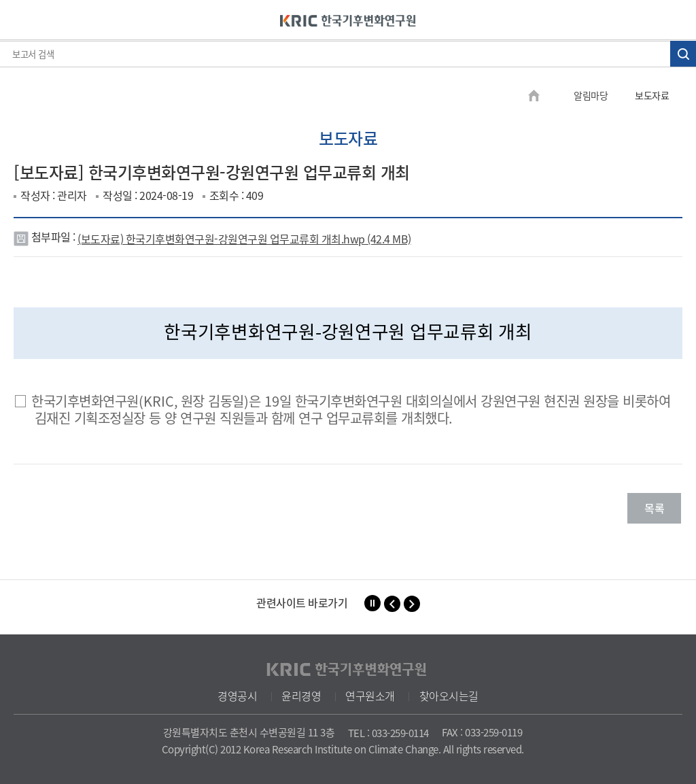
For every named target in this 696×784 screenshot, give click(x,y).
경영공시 (237, 696)
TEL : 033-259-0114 (388, 733)
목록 (654, 508)
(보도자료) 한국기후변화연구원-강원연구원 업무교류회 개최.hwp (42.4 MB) (244, 239)
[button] (392, 604)
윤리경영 (301, 696)
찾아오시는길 (449, 696)
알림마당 (591, 95)
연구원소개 (370, 696)
